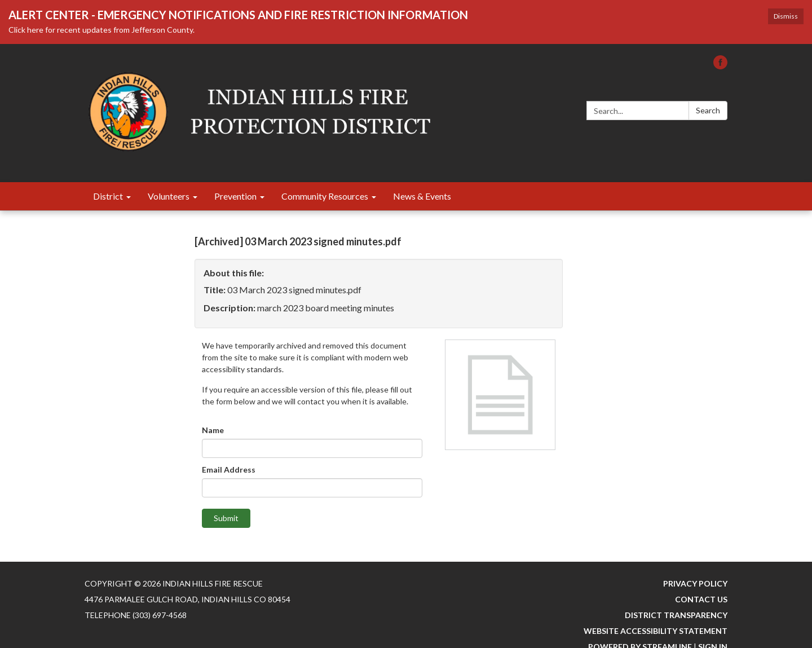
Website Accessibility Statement (656, 631)
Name (213, 430)
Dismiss (786, 16)
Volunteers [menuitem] (169, 196)
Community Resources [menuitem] (325, 196)
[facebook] (720, 66)
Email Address (229, 470)
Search (708, 110)
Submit (226, 518)
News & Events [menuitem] (422, 196)
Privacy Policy (695, 583)
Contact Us (701, 599)
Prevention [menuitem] (235, 196)
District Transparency (676, 615)
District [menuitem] (108, 196)
